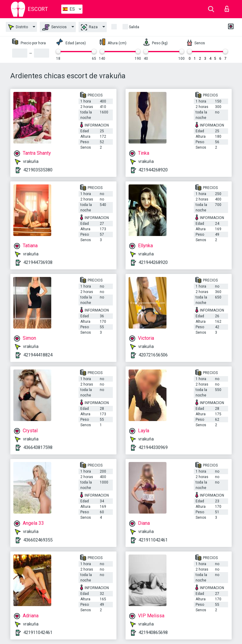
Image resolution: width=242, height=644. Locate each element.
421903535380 (38, 170)
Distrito (18, 27)
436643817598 (38, 447)
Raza (89, 27)
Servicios (54, 27)
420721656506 (153, 355)
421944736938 (38, 262)
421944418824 (38, 355)
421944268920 (153, 170)
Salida (134, 27)
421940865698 (153, 632)
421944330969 (153, 447)
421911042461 (153, 540)
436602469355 (38, 540)
